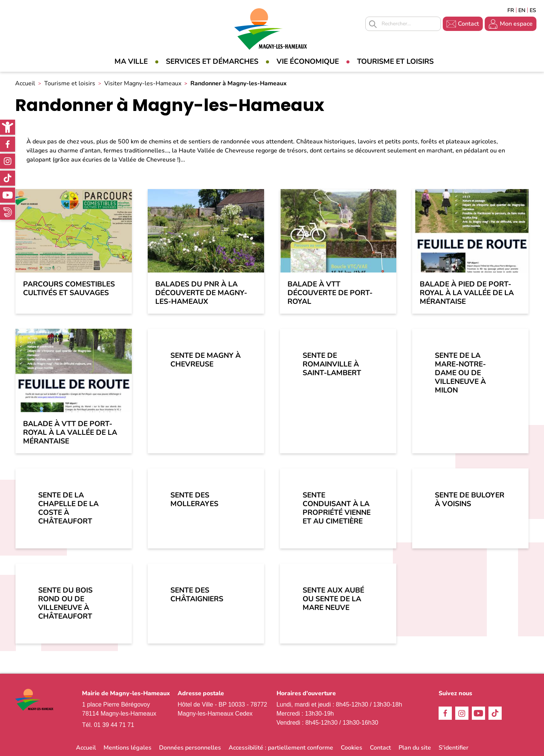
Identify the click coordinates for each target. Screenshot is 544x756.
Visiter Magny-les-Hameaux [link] (143, 83)
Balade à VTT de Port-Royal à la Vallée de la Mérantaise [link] (70, 433)
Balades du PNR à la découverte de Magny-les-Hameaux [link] (201, 293)
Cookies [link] (352, 748)
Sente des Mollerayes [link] (194, 500)
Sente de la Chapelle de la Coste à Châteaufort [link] (68, 508)
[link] (8, 127)
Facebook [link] (8, 144)
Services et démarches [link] (212, 62)
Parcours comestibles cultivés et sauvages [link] (69, 289)
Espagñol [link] (533, 10)
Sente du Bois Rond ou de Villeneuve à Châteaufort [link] (65, 603)
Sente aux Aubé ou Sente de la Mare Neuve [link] (333, 599)
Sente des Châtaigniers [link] (197, 595)
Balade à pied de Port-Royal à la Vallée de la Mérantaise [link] (467, 293)
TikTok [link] (8, 178)
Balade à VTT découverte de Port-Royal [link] (330, 293)
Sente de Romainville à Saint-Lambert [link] (332, 364)
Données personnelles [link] (190, 748)
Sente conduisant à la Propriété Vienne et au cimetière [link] (337, 508)
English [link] (522, 10)
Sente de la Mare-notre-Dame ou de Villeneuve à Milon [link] (460, 373)
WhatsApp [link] (8, 212)
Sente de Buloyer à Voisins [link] (470, 500)
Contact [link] (468, 24)
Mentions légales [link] (127, 748)
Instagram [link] (8, 161)
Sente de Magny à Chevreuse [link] (206, 360)
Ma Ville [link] (131, 62)
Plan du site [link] (415, 748)
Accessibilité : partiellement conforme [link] (281, 748)
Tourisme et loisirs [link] (395, 62)
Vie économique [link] (308, 62)
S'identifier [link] (454, 748)
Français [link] (511, 10)
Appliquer (373, 24)
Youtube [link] (8, 195)
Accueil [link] (25, 83)
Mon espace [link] (516, 24)
